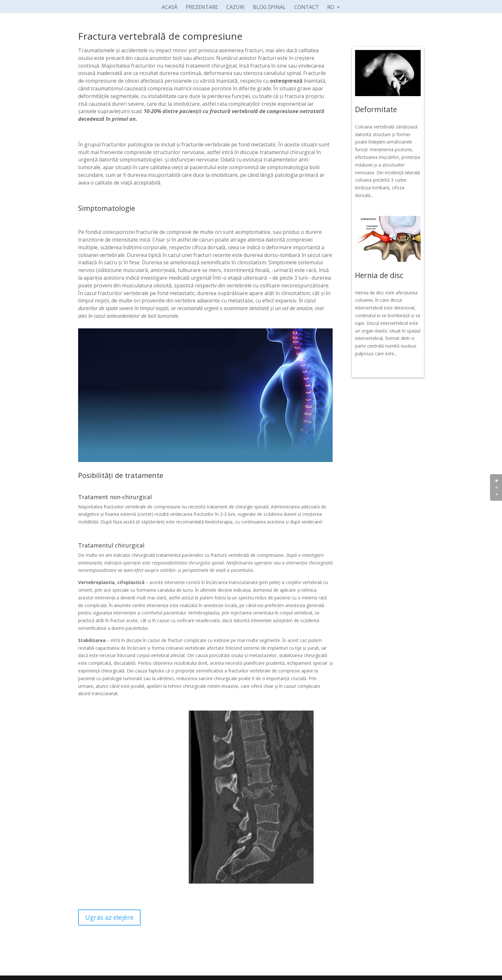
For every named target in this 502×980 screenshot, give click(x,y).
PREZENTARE (202, 8)
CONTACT (307, 8)
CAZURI (235, 8)
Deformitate (376, 109)
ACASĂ (170, 8)
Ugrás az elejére (109, 917)
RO (331, 8)
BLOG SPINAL (269, 8)
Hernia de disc (379, 275)
